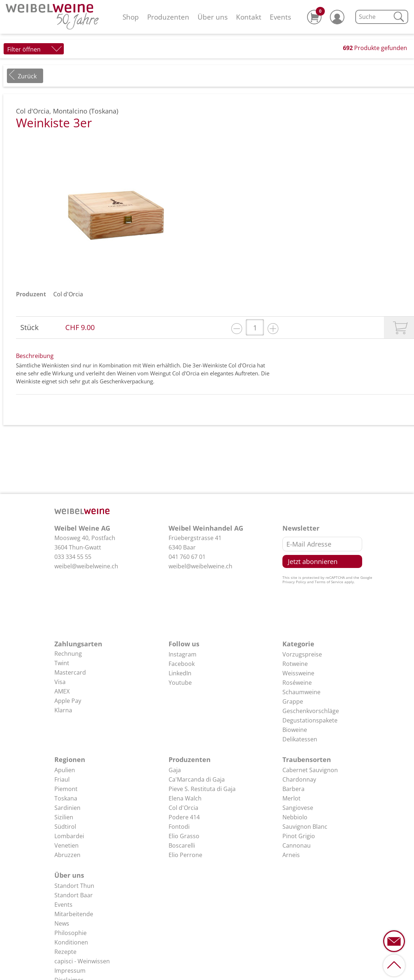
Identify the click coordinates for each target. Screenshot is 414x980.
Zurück (27, 76)
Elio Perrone (185, 855)
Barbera (293, 789)
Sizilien (64, 817)
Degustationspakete (310, 720)
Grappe (293, 701)
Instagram (183, 654)
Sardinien (67, 808)
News (62, 923)
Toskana (66, 798)
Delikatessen (300, 739)
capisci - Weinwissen (82, 961)
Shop (131, 17)
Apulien (65, 770)
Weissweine (298, 673)
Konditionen (71, 942)
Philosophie (71, 933)
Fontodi (179, 827)
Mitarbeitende (74, 914)
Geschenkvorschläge (311, 711)
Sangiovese (298, 808)
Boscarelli (182, 845)
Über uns (213, 17)
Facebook (182, 664)
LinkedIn (180, 673)
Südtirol (65, 827)
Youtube (180, 683)
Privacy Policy (294, 582)
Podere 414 (184, 817)
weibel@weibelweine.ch (86, 566)
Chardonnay (299, 779)
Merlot (291, 798)
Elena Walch (185, 798)
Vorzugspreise (302, 654)
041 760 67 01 (187, 557)
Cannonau (297, 845)
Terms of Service (329, 582)
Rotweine (295, 664)
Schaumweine (301, 692)
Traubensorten (307, 759)
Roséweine (297, 683)
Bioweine (295, 730)
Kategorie (298, 644)
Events (280, 17)
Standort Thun (74, 886)
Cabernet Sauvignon (310, 770)
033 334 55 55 (73, 557)
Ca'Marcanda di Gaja (197, 779)
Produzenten (168, 17)
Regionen (70, 759)
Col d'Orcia (68, 294)
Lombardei (69, 836)
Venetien (67, 845)
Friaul (62, 779)
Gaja (175, 770)
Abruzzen (67, 855)
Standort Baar (74, 895)
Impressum (70, 971)
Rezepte (65, 952)
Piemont (66, 789)
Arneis (291, 855)
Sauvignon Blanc (305, 827)
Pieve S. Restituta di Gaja (202, 789)
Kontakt (249, 17)
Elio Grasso (184, 836)
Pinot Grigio (299, 836)
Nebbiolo (295, 817)
